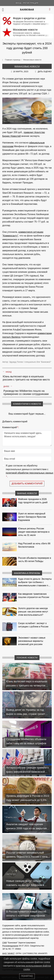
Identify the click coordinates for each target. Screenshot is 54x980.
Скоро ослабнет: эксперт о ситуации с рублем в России (33, 625)
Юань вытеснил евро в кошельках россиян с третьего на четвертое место (26, 378)
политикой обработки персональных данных (30, 473)
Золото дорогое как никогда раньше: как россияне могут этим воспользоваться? (33, 612)
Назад (7, 372)
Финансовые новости (27, 66)
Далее (8, 386)
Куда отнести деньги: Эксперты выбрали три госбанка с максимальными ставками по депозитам (35, 582)
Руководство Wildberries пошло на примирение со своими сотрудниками (26, 392)
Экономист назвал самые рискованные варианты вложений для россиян (32, 641)
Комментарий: (11, 427)
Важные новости (27, 493)
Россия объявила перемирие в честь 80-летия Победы (35, 560)
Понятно (27, 976)
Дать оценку (45, 71)
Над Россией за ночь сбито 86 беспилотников (34, 545)
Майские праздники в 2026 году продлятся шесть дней (33, 501)
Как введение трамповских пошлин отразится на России (34, 596)
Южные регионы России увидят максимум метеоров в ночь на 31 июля (34, 532)
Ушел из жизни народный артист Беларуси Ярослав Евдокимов (32, 517)
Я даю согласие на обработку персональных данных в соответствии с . (30, 471)
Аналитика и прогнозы (27, 573)
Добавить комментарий (27, 484)
